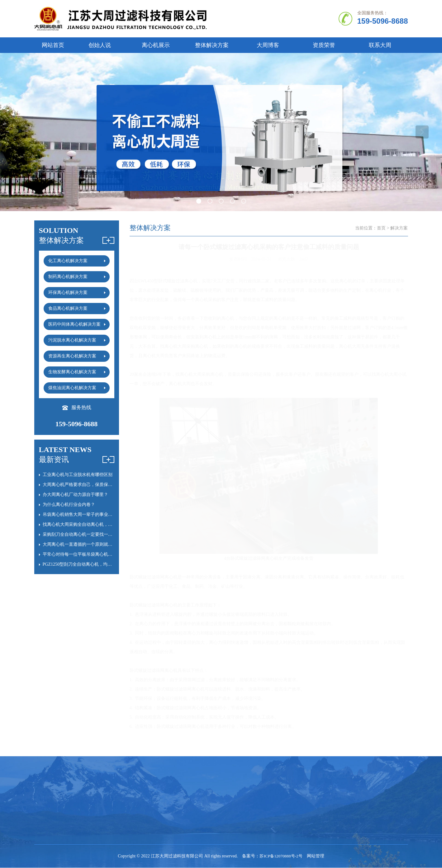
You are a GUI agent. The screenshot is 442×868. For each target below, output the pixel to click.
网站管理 (317, 856)
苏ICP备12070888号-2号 (281, 856)
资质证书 (43, 817)
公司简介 (43, 796)
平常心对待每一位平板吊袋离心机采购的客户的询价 (93, 554)
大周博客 (268, 45)
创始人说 (100, 45)
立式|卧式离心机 (97, 807)
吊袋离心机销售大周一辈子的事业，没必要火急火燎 (93, 514)
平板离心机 (187, 796)
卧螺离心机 (140, 796)
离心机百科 (235, 807)
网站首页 (53, 45)
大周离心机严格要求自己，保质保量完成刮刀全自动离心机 (99, 485)
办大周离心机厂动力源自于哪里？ (75, 495)
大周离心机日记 (239, 817)
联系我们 (43, 827)
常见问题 (232, 796)
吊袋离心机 (187, 807)
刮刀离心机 (140, 807)
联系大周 (380, 45)
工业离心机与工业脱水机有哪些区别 (78, 475)
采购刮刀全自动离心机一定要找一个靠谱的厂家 (88, 534)
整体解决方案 (212, 45)
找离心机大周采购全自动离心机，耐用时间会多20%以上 (97, 524)
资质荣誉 (324, 45)
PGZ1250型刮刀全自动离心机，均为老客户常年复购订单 (97, 564)
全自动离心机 (95, 796)
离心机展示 (156, 45)
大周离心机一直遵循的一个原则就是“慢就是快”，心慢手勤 (99, 544)
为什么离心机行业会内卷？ (69, 505)
